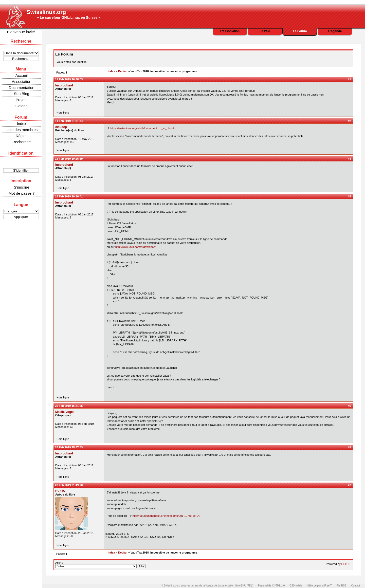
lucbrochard (64, 85)
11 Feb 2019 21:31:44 (69, 121)
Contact (356, 586)
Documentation (22, 88)
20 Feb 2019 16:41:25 (69, 406)
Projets (22, 100)
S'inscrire (21, 187)
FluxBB (346, 564)
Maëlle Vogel (64, 412)
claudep (61, 127)
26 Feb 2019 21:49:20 (69, 485)
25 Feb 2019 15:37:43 (69, 447)
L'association (230, 31)
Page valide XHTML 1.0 (271, 586)
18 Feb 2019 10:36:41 (69, 196)
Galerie (22, 106)
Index (22, 124)
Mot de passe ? (22, 193)
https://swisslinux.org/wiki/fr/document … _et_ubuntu (143, 128)
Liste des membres (22, 130)
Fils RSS (342, 586)
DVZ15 (60, 491)
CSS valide (296, 586)
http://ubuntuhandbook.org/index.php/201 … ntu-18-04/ (167, 516)
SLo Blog (22, 94)
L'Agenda (335, 31)
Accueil (22, 75)
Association (22, 81)
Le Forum (300, 31)
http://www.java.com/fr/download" (136, 247)
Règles (22, 136)
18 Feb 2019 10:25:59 (69, 159)
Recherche (22, 142)
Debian (123, 71)
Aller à (100, 565)
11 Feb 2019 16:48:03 (69, 79)
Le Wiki (265, 31)
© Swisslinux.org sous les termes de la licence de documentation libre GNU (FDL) (207, 586)
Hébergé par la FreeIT (319, 586)
